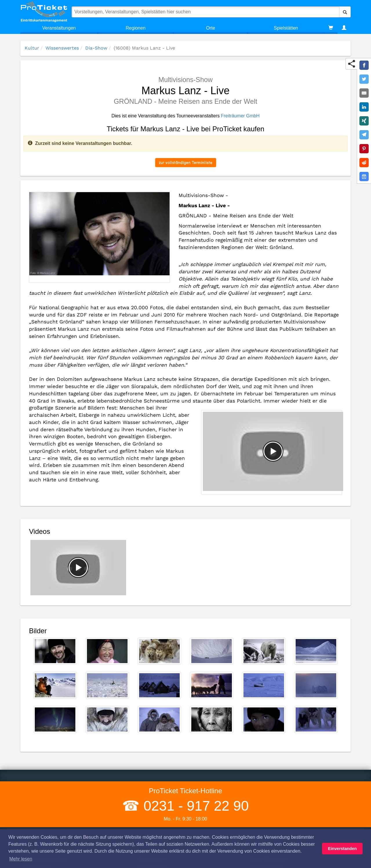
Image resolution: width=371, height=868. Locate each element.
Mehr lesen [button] (21, 859)
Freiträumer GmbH (240, 116)
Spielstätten (286, 28)
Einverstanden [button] (342, 849)
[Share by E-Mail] (364, 93)
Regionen (136, 28)
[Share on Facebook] (364, 65)
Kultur (32, 48)
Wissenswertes (62, 48)
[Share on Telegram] (364, 135)
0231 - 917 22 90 (194, 806)
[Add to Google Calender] (364, 176)
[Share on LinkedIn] (364, 107)
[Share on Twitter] (364, 79)
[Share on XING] (364, 121)
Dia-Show (96, 48)
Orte (211, 28)
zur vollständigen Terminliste (186, 162)
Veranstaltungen (59, 28)
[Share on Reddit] (364, 163)
